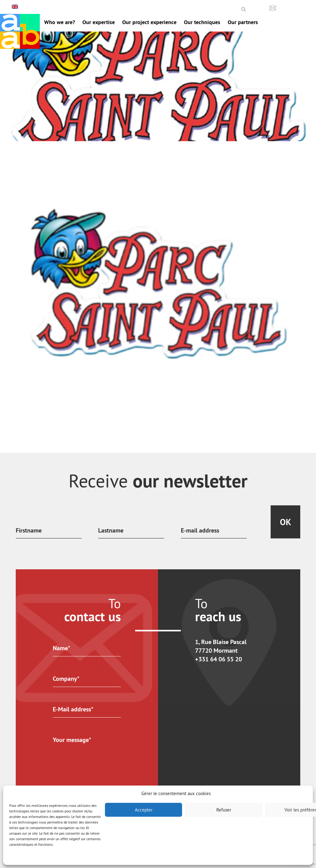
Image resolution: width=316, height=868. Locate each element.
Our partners (243, 22)
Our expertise (99, 22)
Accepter (144, 810)
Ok (285, 522)
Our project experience (149, 22)
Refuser (224, 810)
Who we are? (60, 22)
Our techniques (202, 22)
